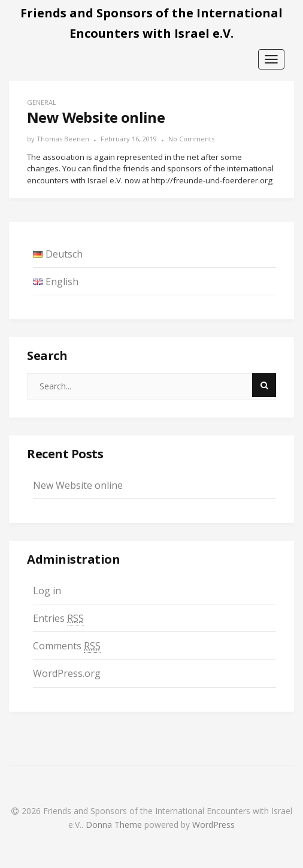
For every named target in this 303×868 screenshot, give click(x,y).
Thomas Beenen (63, 139)
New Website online (78, 485)
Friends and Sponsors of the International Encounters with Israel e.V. (151, 23)
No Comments (191, 139)
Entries (58, 619)
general (42, 102)
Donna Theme (115, 825)
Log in (47, 591)
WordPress (213, 825)
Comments (67, 646)
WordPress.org (67, 673)
